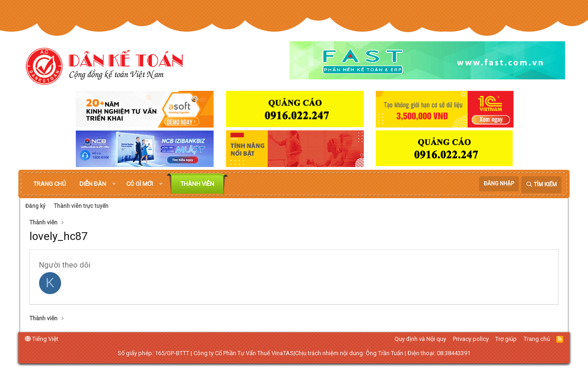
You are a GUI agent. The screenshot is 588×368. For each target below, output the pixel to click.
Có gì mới (140, 184)
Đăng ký (35, 206)
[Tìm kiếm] (541, 185)
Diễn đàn (93, 184)
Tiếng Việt (42, 339)
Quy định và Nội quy (420, 339)
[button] (114, 184)
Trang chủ (50, 184)
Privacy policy (471, 339)
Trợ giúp (506, 339)
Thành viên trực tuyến (81, 206)
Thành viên (197, 184)
